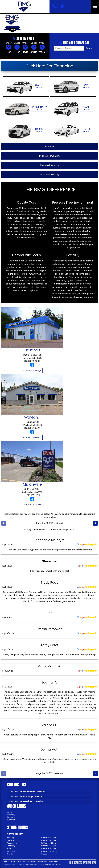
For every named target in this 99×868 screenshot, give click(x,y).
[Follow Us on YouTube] (80, 863)
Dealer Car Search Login (11, 862)
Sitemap (35, 862)
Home (10, 812)
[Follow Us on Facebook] (71, 863)
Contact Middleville (32, 505)
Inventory (11, 815)
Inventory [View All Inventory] (49, 147)
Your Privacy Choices (48, 862)
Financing (11, 817)
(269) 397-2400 (32, 428)
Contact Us (12, 820)
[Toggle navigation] (95, 7)
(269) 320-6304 (32, 361)
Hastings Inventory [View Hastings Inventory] (50, 165)
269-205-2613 (56, 865)
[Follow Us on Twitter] (76, 863)
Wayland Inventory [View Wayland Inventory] (50, 174)
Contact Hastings (32, 370)
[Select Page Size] (72, 529)
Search (90, 48)
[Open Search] (69, 48)
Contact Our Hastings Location (26, 796)
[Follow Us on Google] (85, 863)
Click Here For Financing (49, 66)
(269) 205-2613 (32, 495)
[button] (27, 23)
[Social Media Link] (89, 863)
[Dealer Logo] (25, 6)
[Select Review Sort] (45, 529)
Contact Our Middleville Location (27, 792)
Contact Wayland (32, 437)
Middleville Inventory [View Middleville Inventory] (50, 156)
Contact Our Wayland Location (26, 801)
